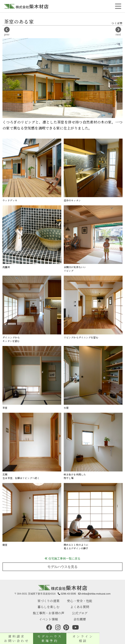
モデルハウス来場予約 (62, 638)
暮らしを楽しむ (49, 607)
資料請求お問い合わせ (21, 638)
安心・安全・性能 (80, 601)
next (118, 31)
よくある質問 (80, 607)
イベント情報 (49, 619)
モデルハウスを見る (62, 567)
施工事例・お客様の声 (49, 613)
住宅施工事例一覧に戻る (62, 559)
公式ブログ (80, 613)
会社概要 (80, 619)
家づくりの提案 (49, 601)
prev (7, 31)
